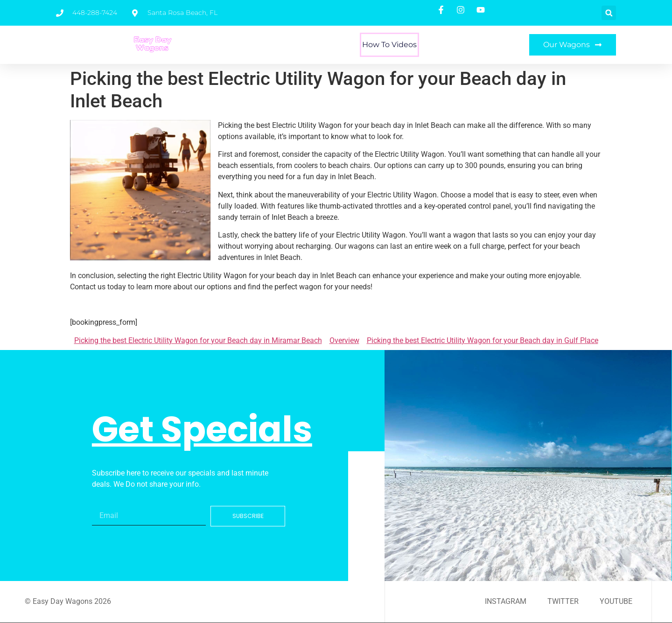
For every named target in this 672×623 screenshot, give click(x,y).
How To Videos (389, 45)
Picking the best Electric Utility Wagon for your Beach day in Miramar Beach (198, 340)
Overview (344, 340)
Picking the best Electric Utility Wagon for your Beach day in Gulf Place (483, 340)
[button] (609, 13)
